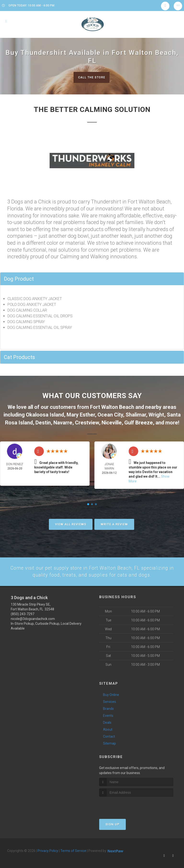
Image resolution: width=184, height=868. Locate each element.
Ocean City (110, 414)
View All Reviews (71, 521)
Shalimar (136, 414)
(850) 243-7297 (23, 611)
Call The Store (91, 77)
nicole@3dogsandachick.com (33, 616)
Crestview (87, 421)
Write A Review (114, 521)
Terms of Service (73, 848)
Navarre (63, 421)
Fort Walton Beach (112, 407)
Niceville (112, 421)
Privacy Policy (48, 848)
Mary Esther (81, 414)
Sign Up (112, 821)
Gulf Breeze (139, 421)
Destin (43, 421)
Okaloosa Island (45, 414)
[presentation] (125, 803)
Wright (156, 414)
